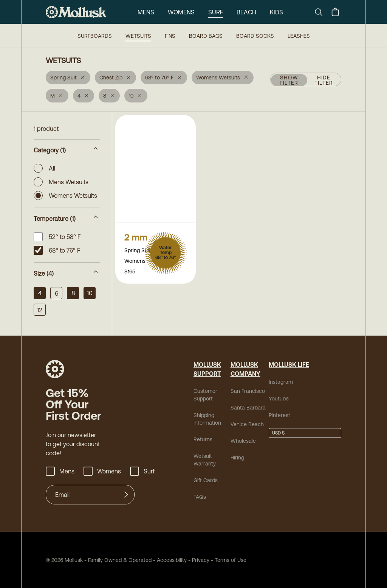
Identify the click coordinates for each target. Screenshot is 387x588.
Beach (246, 12)
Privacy (201, 560)
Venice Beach (247, 424)
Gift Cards (206, 480)
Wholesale (243, 441)
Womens (181, 12)
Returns (203, 439)
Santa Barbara (248, 408)
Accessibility (169, 560)
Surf (216, 12)
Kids (276, 12)
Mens (146, 12)
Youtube (279, 399)
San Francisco (248, 391)
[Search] (322, 12)
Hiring (237, 458)
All (44, 168)
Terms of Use (231, 560)
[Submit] (126, 495)
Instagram (281, 382)
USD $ (278, 433)
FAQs (200, 497)
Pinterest (279, 415)
